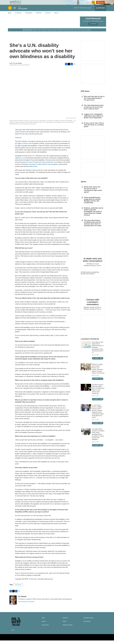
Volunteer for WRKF (68, 629)
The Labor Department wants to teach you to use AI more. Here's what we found (94, 111)
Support (39, 16)
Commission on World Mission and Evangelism (43, 168)
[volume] (15, 12)
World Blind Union (32, 170)
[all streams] (100, 11)
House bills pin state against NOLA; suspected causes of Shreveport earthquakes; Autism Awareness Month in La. (98, 351)
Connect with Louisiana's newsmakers (93, 306)
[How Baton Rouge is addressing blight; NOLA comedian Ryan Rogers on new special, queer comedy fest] (86, 391)
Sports (84, 185)
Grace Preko (50, 284)
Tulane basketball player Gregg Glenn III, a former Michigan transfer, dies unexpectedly (92, 204)
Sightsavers (19, 161)
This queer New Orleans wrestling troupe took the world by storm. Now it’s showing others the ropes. (93, 227)
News (10, 16)
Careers (65, 625)
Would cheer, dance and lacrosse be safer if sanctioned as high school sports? (93, 193)
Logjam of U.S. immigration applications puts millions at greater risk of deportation (93, 119)
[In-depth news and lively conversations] (93, 247)
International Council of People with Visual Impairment (36, 166)
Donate (102, 4)
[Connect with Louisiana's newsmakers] (93, 291)
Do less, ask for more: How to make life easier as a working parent (94, 128)
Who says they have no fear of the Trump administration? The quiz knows (94, 102)
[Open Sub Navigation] (13, 16)
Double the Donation (88, 277)
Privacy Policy (45, 629)
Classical (18, 16)
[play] (10, 12)
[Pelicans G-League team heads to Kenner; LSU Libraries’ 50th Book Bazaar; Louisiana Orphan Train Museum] (86, 370)
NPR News (18, 588)
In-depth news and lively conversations (93, 263)
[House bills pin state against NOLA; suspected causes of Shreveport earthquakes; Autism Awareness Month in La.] (86, 348)
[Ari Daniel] (13, 604)
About (56, 16)
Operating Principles (89, 621)
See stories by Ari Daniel (26, 605)
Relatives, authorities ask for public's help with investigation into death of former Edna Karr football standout (94, 215)
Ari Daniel (19, 67)
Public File (65, 621)
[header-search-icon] (94, 4)
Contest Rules (87, 625)
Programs (29, 16)
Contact (48, 16)
